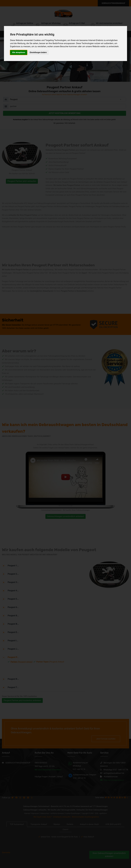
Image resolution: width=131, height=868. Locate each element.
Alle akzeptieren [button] (19, 52)
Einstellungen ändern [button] (38, 52)
